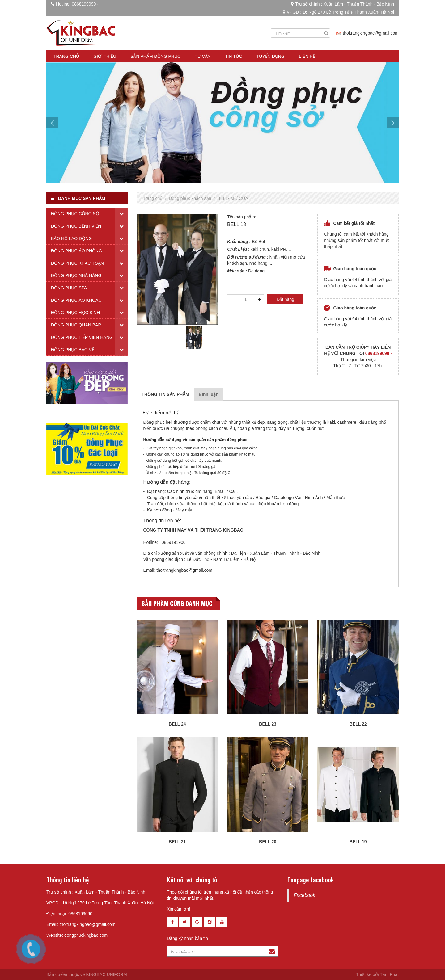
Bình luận (209, 394)
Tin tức (234, 56)
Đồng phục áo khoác (76, 300)
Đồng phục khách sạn (190, 198)
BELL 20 (268, 842)
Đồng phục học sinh (75, 313)
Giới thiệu (105, 56)
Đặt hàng (285, 299)
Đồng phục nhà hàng (76, 275)
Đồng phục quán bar (76, 325)
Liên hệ (307, 56)
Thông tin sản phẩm (165, 394)
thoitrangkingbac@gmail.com (371, 33)
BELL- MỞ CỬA (233, 198)
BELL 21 (177, 842)
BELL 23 (268, 724)
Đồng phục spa (69, 288)
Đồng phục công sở (75, 214)
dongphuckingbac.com (86, 935)
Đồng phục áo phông (76, 251)
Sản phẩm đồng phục (155, 56)
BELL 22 (358, 724)
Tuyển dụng (271, 56)
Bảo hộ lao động (71, 238)
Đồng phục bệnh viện (76, 226)
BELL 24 (177, 724)
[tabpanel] (194, 338)
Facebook (304, 895)
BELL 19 (358, 842)
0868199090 (84, 4)
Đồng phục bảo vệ (73, 350)
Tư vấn (203, 56)
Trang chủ (66, 56)
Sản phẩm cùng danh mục (177, 603)
